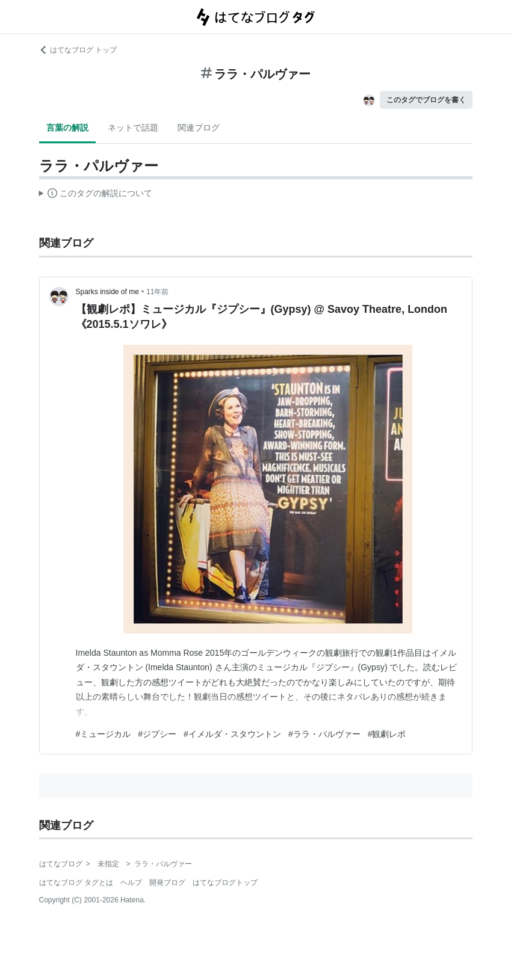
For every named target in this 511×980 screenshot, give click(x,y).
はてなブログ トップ (78, 50)
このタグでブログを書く (426, 100)
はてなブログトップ (225, 883)
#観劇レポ (387, 734)
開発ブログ (167, 883)
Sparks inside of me (107, 292)
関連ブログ (199, 128)
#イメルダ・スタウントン (232, 734)
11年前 (157, 292)
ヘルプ (131, 883)
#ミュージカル (104, 734)
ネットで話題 (133, 128)
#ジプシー (157, 734)
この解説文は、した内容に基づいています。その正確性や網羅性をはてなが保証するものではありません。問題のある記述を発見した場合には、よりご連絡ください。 (96, 195)
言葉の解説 (67, 128)
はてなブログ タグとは (76, 883)
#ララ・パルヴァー (324, 734)
